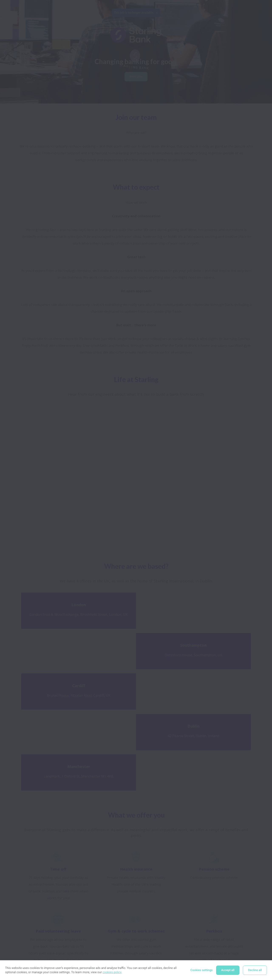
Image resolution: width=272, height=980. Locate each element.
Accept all (228, 970)
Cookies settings (202, 970)
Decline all (255, 970)
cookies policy (112, 972)
